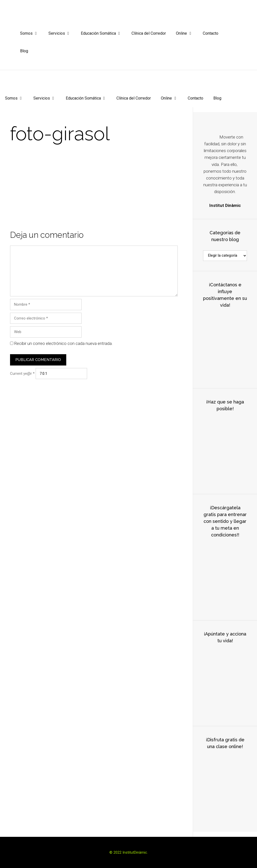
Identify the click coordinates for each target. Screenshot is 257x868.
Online (187, 33)
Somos (32, 33)
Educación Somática (104, 33)
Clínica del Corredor (149, 33)
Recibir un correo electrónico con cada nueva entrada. (63, 343)
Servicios (62, 33)
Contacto (211, 33)
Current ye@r (22, 374)
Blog (24, 51)
